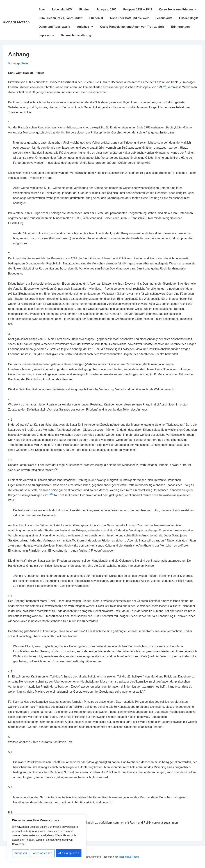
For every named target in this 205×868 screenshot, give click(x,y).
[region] (47, 838)
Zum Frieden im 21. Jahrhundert (61, 18)
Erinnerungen (180, 27)
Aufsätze (86, 26)
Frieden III (96, 18)
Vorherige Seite (18, 63)
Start (42, 9)
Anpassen (21, 853)
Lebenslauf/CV (62, 9)
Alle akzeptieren (69, 853)
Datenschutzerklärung (76, 35)
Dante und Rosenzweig (54, 27)
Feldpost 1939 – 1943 (138, 9)
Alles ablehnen (43, 853)
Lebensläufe (164, 18)
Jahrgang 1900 (106, 9)
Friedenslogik (188, 18)
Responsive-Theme (129, 857)
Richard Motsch (16, 22)
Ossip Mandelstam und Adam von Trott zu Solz (132, 27)
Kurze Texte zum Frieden (179, 9)
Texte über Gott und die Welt (129, 18)
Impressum (46, 35)
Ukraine (84, 9)
